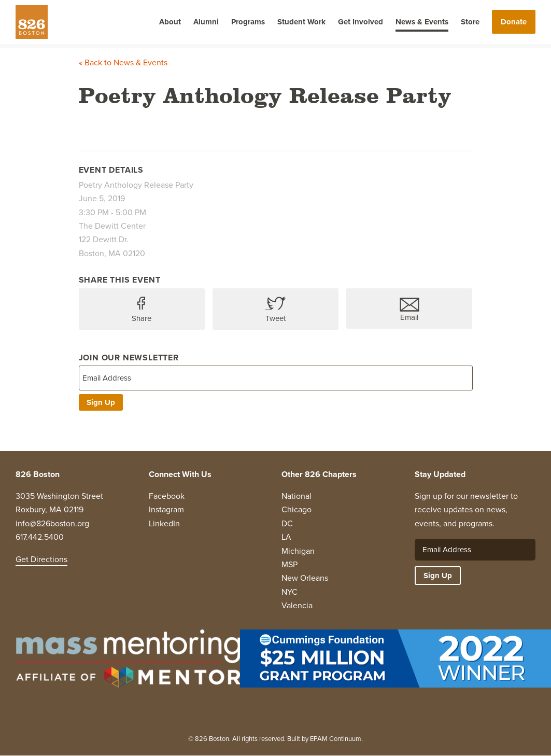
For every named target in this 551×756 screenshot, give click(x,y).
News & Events (422, 22)
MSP (289, 564)
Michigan (298, 551)
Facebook (167, 496)
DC (287, 523)
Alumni (206, 22)
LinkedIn (164, 523)
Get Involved (361, 22)
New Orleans (305, 578)
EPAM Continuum (336, 739)
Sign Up (101, 402)
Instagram (166, 509)
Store (470, 22)
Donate (514, 22)
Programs (248, 22)
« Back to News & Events (123, 62)
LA (286, 537)
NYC (289, 592)
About (170, 22)
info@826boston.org (52, 523)
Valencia (297, 605)
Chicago (296, 509)
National (296, 496)
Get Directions (41, 559)
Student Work (301, 22)
